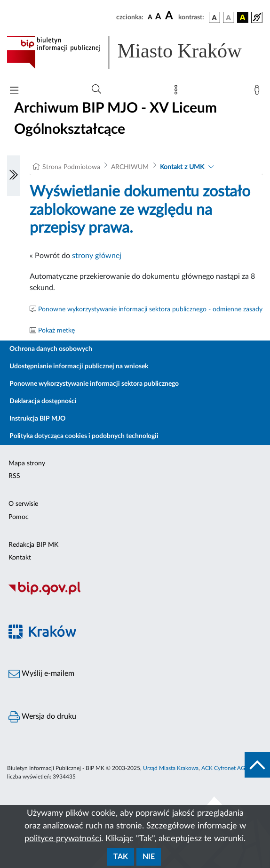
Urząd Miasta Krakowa (171, 768)
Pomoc (19, 517)
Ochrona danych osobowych (51, 349)
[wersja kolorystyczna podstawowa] (214, 17)
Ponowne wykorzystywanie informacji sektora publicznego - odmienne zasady (150, 309)
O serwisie (23, 504)
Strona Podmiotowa (71, 167)
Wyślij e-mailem (41, 674)
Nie (149, 857)
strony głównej (97, 256)
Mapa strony (27, 463)
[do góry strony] (257, 765)
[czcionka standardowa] (150, 17)
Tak (121, 857)
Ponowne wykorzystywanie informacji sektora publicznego (94, 384)
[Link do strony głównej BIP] (135, 52)
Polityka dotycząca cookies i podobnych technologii (84, 436)
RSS (14, 476)
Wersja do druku (42, 717)
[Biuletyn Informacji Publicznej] (135, 594)
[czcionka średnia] (158, 17)
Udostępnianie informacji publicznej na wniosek (79, 366)
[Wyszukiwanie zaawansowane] (96, 89)
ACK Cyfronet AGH (225, 768)
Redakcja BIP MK (33, 545)
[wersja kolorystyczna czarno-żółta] (243, 17)
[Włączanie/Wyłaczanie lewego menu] (14, 176)
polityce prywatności (63, 839)
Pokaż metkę (56, 331)
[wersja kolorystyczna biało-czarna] (229, 17)
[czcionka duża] (170, 16)
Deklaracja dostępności (43, 401)
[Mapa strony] (178, 92)
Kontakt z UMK (182, 167)
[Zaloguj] (259, 92)
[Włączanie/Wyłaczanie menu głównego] (14, 91)
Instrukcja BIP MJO (37, 419)
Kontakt (20, 558)
